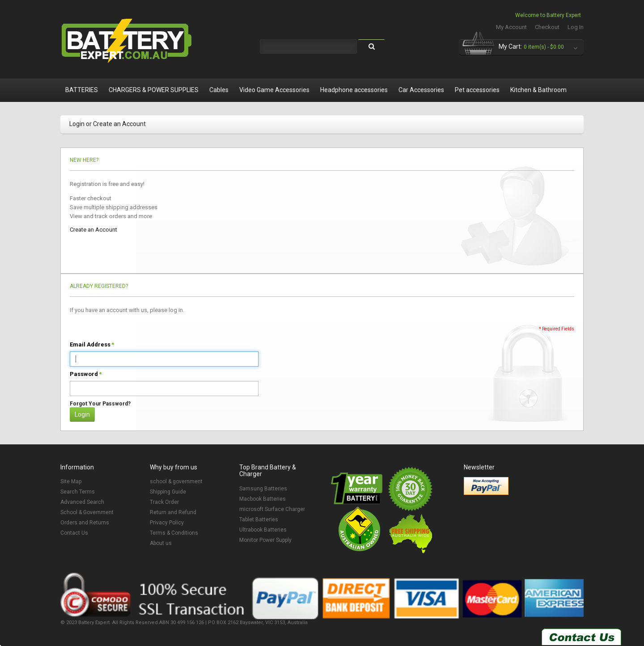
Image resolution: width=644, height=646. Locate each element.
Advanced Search (82, 502)
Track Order (164, 502)
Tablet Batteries (259, 519)
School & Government (87, 512)
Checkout (547, 27)
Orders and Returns (85, 523)
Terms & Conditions (174, 533)
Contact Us (74, 533)
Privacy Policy (167, 523)
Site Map (71, 481)
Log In (576, 27)
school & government (176, 481)
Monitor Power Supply (265, 540)
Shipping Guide (168, 492)
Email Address (90, 345)
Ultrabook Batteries (263, 530)
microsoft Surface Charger (272, 509)
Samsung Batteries (263, 489)
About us (161, 543)
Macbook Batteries (263, 499)
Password (84, 374)
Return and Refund (173, 512)
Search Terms (78, 492)
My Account (511, 27)
